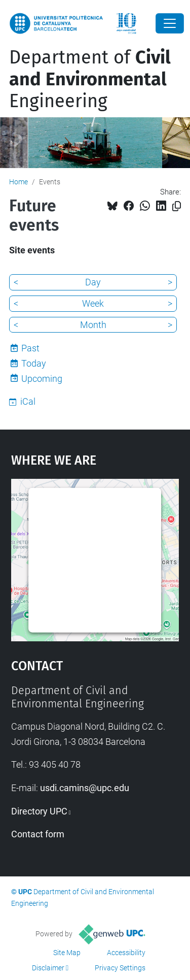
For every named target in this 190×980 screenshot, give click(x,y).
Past (30, 348)
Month (93, 325)
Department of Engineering (90, 79)
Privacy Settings (120, 968)
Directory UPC (39, 811)
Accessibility (126, 953)
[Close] (170, 23)
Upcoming (42, 379)
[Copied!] (177, 206)
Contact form (38, 834)
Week (93, 303)
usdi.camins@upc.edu (85, 788)
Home (18, 182)
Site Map (67, 953)
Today (34, 363)
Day (93, 282)
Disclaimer (48, 968)
